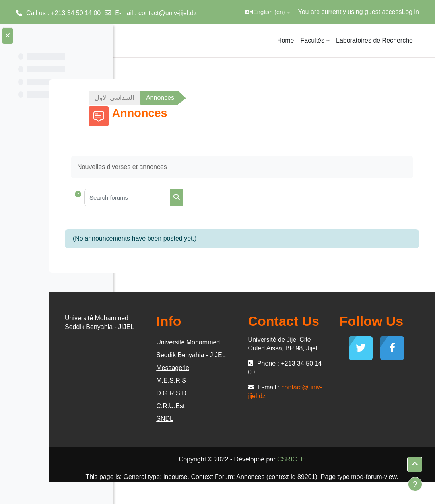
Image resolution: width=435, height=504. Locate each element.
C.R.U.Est (224, 419)
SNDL (218, 431)
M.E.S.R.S (224, 393)
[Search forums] (198, 198)
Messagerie (226, 380)
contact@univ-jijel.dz (168, 13)
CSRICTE (326, 472)
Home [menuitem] (286, 40)
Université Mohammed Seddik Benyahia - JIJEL (237, 355)
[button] (268, 12)
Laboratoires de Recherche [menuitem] (374, 40)
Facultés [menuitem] (313, 40)
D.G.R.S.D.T (227, 406)
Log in (410, 12)
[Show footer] (415, 484)
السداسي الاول (157, 98)
